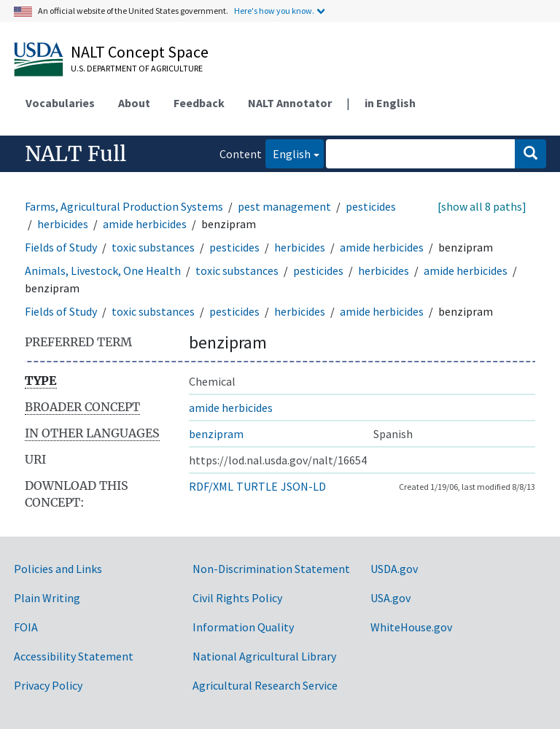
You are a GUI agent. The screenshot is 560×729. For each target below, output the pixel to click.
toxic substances (153, 247)
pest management (284, 206)
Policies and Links (58, 569)
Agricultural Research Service (265, 685)
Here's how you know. (274, 11)
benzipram (216, 434)
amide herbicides (145, 224)
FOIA (26, 627)
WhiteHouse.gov (411, 627)
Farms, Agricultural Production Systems (124, 206)
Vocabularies (60, 103)
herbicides (63, 224)
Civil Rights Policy (237, 598)
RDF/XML (211, 486)
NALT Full (75, 154)
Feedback (199, 103)
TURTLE (257, 486)
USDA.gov (394, 569)
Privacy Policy (48, 685)
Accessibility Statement (74, 656)
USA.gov (390, 598)
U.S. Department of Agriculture (137, 68)
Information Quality (243, 627)
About (134, 103)
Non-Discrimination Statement (271, 569)
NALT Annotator (290, 103)
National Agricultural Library (264, 656)
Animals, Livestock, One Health (103, 270)
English (288, 153)
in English (390, 103)
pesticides (371, 206)
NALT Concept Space (140, 52)
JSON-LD (303, 486)
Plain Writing (47, 598)
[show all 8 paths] (482, 206)
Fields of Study (61, 247)
